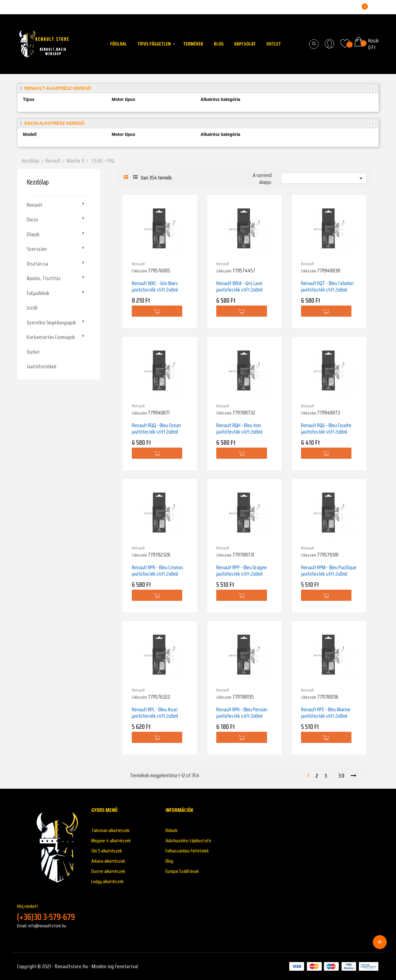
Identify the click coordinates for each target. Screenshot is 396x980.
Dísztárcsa (37, 264)
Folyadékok (38, 293)
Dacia (32, 219)
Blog (169, 861)
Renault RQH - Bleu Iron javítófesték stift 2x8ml (239, 429)
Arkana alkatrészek (108, 861)
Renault (34, 205)
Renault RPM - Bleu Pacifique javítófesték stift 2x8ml (329, 571)
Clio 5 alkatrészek (107, 851)
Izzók (32, 308)
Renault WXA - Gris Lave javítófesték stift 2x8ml (239, 286)
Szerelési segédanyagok (51, 323)
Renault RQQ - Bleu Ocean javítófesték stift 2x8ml (156, 429)
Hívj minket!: (49, 912)
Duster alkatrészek (108, 871)
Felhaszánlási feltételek (187, 851)
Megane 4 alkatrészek (111, 841)
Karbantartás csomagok (51, 337)
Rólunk (171, 830)
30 (342, 776)
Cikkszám (139, 271)
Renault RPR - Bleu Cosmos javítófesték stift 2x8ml (157, 571)
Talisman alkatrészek (110, 830)
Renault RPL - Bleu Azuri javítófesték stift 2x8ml (155, 713)
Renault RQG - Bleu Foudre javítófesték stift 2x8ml (326, 429)
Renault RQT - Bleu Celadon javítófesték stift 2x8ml (327, 286)
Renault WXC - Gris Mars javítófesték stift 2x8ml (155, 286)
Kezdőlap (38, 182)
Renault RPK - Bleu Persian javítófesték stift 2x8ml (242, 713)
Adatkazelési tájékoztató (188, 841)
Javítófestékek (41, 366)
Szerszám (37, 249)
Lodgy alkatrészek (107, 881)
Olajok (33, 234)
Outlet (33, 352)
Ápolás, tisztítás (44, 278)
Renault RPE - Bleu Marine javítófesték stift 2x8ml (326, 713)
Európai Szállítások (182, 871)
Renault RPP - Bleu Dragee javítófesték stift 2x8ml (241, 571)
